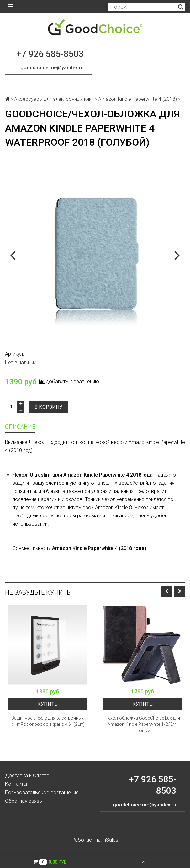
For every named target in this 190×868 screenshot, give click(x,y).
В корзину (48, 407)
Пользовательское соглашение (42, 793)
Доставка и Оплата (27, 776)
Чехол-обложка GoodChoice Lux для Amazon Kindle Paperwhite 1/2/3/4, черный (143, 724)
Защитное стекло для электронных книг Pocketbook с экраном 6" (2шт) (48, 721)
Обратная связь (24, 801)
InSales (110, 840)
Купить (47, 704)
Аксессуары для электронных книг (54, 99)
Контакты (16, 784)
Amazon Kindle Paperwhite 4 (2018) (137, 99)
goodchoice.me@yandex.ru (52, 68)
